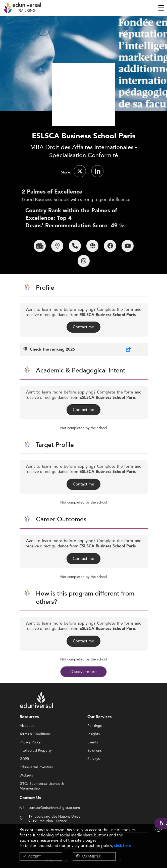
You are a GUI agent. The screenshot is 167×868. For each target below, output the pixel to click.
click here (123, 846)
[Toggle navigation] (161, 8)
